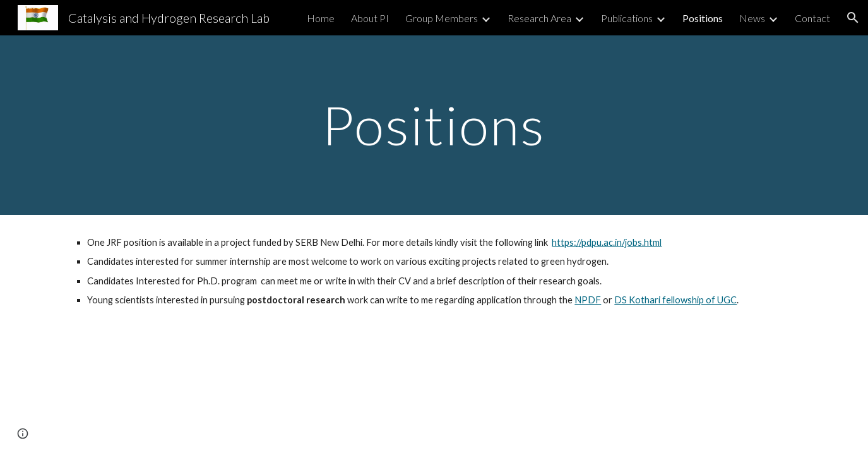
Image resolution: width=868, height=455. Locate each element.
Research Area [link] (539, 18)
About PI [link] (370, 18)
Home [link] (321, 18)
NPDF (588, 300)
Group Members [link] (442, 18)
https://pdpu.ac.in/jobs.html (607, 242)
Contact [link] (812, 18)
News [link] (752, 18)
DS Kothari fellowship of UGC (675, 300)
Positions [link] (703, 18)
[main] (434, 125)
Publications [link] (627, 18)
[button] (853, 18)
